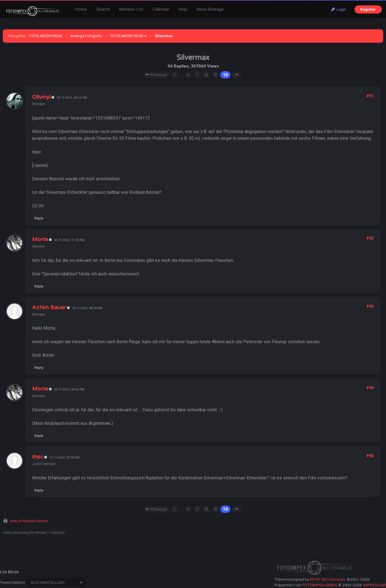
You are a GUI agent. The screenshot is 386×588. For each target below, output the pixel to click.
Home (81, 9)
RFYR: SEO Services (328, 580)
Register (368, 9)
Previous (156, 75)
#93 (370, 306)
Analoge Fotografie (86, 36)
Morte (40, 239)
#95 (370, 456)
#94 (370, 388)
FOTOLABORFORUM (45, 36)
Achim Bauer (49, 308)
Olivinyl (41, 97)
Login (338, 9)
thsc (38, 457)
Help (183, 9)
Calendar (161, 9)
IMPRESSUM (374, 585)
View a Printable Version (29, 521)
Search (103, 9)
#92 (370, 238)
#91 (370, 96)
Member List (131, 9)
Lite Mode (9, 572)
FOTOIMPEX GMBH (319, 585)
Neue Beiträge (210, 9)
